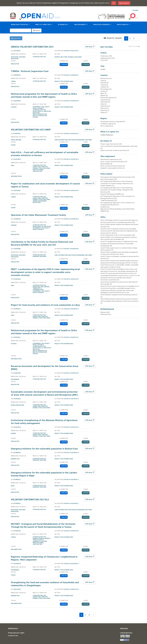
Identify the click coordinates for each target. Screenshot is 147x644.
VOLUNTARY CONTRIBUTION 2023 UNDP (31, 130)
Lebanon (14, 225)
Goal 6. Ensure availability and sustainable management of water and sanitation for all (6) (119, 253)
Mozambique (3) (106, 89)
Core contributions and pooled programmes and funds (73, 140)
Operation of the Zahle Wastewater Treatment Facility (38, 215)
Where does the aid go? (20, 24)
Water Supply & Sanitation (42, 111)
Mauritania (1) (105, 106)
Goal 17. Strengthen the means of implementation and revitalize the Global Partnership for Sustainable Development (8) (119, 244)
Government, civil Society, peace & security (41, 108)
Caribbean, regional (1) (108, 124)
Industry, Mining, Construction (38, 170)
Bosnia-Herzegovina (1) (108, 98)
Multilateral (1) (106, 314)
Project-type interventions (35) (111, 144)
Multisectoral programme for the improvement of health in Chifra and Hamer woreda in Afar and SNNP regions (44, 95)
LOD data (90, 47)
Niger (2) (103, 93)
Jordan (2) (104, 91)
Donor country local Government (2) (113, 166)
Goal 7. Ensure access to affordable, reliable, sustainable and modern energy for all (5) (119, 266)
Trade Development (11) (109, 200)
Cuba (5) (103, 81)
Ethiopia (14, 107)
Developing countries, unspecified (18, 58)
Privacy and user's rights (16, 633)
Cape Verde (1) (105, 100)
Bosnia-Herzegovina (18, 405)
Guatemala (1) (105, 102)
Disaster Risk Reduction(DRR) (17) (112, 194)
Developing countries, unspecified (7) (113, 122)
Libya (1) (103, 104)
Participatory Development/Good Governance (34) (118, 177)
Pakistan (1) (105, 108)
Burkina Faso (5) (106, 78)
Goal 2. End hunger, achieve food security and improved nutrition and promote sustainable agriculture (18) (119, 221)
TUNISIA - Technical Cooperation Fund (30, 71)
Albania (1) (104, 96)
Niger (13, 486)
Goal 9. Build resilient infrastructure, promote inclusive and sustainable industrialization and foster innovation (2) (119, 301)
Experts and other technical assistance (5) (115, 150)
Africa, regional (16, 140)
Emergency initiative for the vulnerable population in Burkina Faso (44, 449)
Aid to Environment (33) (109, 179)
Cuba (12, 165)
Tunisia (13, 81)
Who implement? (81, 24)
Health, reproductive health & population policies (40, 116)
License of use (13, 636)
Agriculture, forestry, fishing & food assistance (41, 167)
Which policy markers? (102, 24)
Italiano (135, 10)
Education (36, 113)
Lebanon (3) (105, 87)
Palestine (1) (105, 110)
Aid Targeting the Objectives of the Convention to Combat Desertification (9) (118, 204)
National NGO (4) (106, 164)
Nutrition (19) (105, 192)
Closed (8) (104, 60)
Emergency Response (40, 256)
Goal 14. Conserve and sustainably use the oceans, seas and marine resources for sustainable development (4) (119, 270)
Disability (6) (105, 207)
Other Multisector (39, 57)
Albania (13, 433)
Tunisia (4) (104, 85)
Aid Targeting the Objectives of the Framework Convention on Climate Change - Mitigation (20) (117, 189)
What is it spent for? (44, 24)
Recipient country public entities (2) (113, 168)
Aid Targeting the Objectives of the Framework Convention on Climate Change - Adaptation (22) (117, 182)
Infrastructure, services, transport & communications (41, 288)
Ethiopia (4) (105, 83)
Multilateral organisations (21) (111, 159)
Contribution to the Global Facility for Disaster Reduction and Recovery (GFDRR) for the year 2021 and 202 (42, 243)
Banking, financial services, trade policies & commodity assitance (42, 540)
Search (37, 30)
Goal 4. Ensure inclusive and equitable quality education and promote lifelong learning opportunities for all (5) (119, 262)
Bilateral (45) (105, 312)
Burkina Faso (15, 459)
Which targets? (123, 24)
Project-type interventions (64, 81)
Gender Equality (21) (107, 186)
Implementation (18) (108, 58)
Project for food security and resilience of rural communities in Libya (45, 305)
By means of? (63, 24)
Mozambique (15, 379)
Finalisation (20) (106, 56)
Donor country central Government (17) (114, 162)
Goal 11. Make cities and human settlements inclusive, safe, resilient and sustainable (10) (119, 238)
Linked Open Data (126, 633)
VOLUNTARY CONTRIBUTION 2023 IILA (30, 500)
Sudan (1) (104, 112)
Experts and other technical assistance (68, 57)
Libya (13, 315)
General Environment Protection (40, 202)
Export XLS (16, 38)
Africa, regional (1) (107, 126)
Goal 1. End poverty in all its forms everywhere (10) (118, 235)
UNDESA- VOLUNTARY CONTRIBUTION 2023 (32, 47)
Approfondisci (124, 3)
